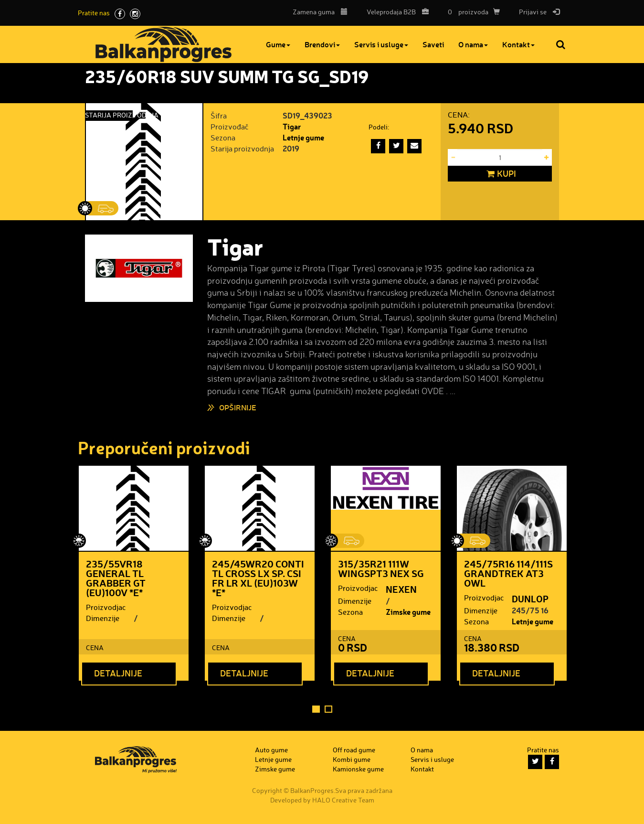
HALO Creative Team (343, 800)
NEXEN (401, 589)
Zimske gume (408, 612)
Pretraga (561, 44)
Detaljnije (118, 673)
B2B (395, 12)
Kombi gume (352, 759)
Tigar (292, 126)
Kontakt (518, 44)
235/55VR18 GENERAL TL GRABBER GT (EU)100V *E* (116, 578)
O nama (473, 44)
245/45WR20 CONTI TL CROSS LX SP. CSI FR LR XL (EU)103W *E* (258, 578)
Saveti (433, 44)
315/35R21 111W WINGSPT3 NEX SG (381, 568)
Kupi (500, 174)
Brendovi (322, 44)
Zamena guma (320, 12)
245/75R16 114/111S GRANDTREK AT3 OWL (508, 573)
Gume (278, 44)
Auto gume (271, 750)
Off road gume (354, 750)
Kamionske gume (358, 769)
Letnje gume (303, 137)
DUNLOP (530, 599)
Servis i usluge (381, 44)
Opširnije (238, 407)
